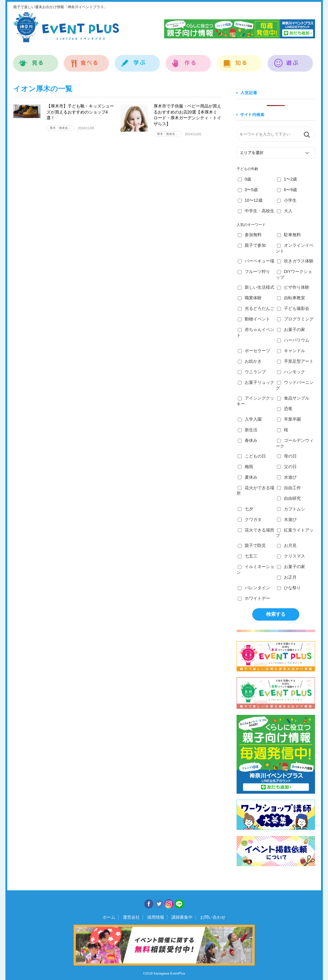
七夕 (245, 509)
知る (239, 60)
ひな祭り (289, 588)
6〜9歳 (287, 190)
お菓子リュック (256, 382)
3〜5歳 (248, 190)
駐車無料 (289, 235)
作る (188, 60)
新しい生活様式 (256, 287)
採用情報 (156, 917)
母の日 (287, 456)
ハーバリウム (293, 340)
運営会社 (131, 917)
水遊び (287, 477)
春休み (248, 440)
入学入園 (250, 419)
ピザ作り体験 (293, 287)
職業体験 (250, 298)
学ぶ (137, 60)
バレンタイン (254, 588)
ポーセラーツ (254, 351)
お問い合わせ (213, 917)
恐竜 (285, 409)
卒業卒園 (289, 419)
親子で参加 (252, 245)
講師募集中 (182, 917)
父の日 (287, 467)
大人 (285, 211)
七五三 (248, 556)
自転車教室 (291, 298)
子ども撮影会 (293, 308)
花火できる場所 (256, 530)
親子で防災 (252, 545)
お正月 (287, 577)
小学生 (287, 200)
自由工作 (289, 488)
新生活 (248, 430)
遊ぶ (290, 60)
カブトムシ (291, 509)
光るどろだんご (256, 308)
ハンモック (291, 372)
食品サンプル (293, 398)
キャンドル (291, 351)
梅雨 (245, 467)
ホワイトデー (254, 598)
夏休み (248, 477)
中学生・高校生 (256, 211)
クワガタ (250, 519)
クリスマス (291, 556)
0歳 (245, 179)
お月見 (287, 545)
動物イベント (254, 319)
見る (36, 60)
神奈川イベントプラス (66, 27)
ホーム (109, 917)
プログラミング (295, 319)
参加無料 (250, 235)
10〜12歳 (250, 200)
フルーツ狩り (254, 272)
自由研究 (289, 498)
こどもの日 (252, 456)
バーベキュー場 (256, 261)
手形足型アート (295, 361)
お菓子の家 (291, 329)
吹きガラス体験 (295, 261)
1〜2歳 (287, 179)
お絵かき (250, 361)
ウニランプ (252, 372)
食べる (86, 60)
